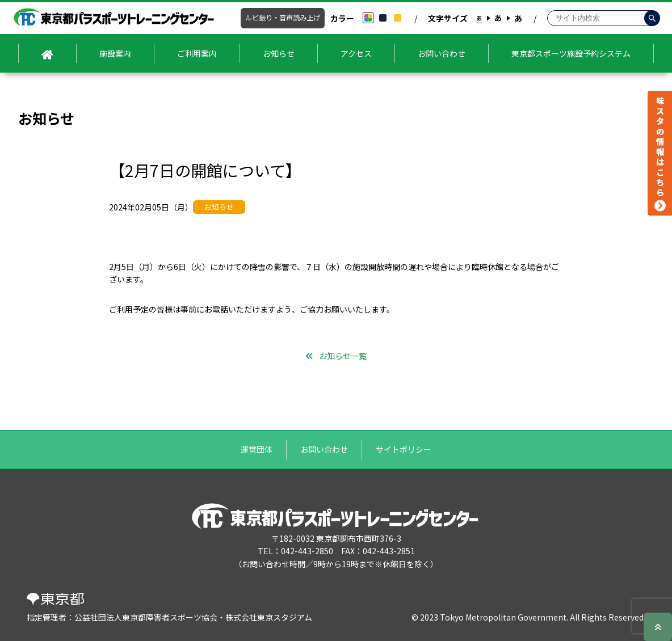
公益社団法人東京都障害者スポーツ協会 (146, 617)
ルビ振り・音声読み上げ (283, 18)
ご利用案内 (197, 53)
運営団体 (257, 449)
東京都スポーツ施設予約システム (571, 53)
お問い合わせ (442, 53)
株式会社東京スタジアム (269, 617)
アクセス (356, 53)
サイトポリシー (404, 449)
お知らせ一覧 (343, 356)
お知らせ (279, 53)
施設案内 (115, 53)
